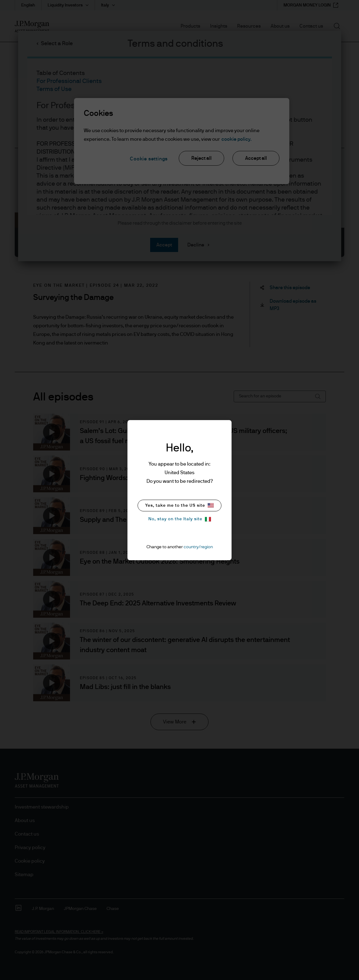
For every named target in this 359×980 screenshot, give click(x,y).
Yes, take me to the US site (180, 505)
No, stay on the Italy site (180, 519)
